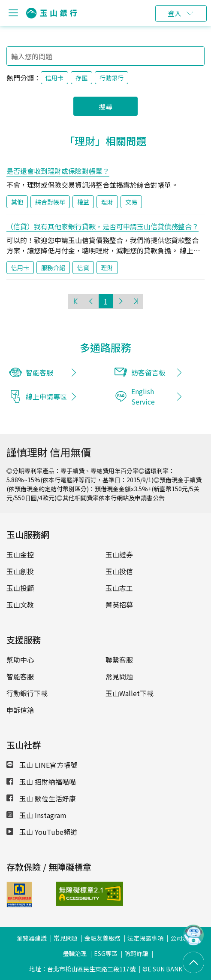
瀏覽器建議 (32, 938)
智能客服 (20, 676)
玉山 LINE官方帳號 (42, 765)
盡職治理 (75, 953)
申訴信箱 (20, 710)
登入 (175, 13)
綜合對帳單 (50, 202)
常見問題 (119, 676)
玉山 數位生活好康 (41, 798)
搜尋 (105, 107)
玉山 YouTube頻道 (42, 832)
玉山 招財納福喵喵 (41, 782)
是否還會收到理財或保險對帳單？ (58, 171)
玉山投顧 (20, 588)
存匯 (81, 78)
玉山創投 (20, 571)
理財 (107, 202)
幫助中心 (20, 660)
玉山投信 (119, 571)
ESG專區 (106, 953)
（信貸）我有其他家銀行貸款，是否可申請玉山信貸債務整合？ (102, 226)
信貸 (83, 268)
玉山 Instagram (36, 815)
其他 (17, 202)
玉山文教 (20, 605)
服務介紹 (53, 268)
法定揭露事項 (145, 938)
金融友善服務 (102, 938)
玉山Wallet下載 (130, 693)
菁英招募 (119, 605)
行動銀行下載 (27, 693)
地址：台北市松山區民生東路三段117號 (82, 969)
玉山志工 (119, 588)
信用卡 (54, 78)
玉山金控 (20, 554)
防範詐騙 (136, 953)
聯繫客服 (119, 660)
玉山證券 (119, 554)
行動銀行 (112, 78)
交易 (131, 202)
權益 (83, 202)
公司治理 (182, 938)
